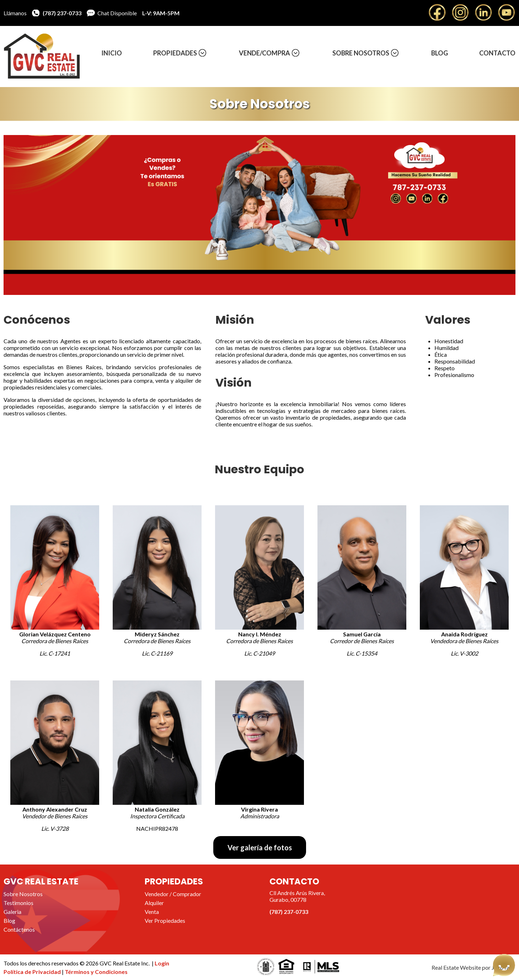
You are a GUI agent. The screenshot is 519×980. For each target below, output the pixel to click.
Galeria (12, 912)
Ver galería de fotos (260, 847)
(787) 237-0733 (62, 13)
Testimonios (18, 903)
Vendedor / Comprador (173, 894)
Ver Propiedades (165, 920)
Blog (440, 53)
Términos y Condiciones (96, 972)
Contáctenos (19, 929)
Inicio (112, 53)
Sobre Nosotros (361, 53)
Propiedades (175, 53)
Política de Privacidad (33, 972)
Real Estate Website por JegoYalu (473, 967)
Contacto (497, 53)
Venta (152, 912)
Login (162, 963)
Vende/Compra (264, 53)
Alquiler (154, 903)
